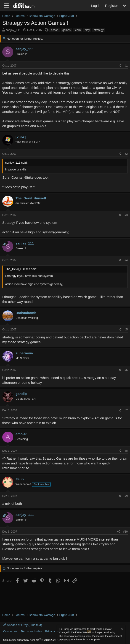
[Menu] (6, 6)
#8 (126, 451)
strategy (99, 30)
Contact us (10, 631)
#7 (126, 410)
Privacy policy (54, 631)
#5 (126, 330)
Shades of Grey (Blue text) (23, 625)
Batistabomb (26, 313)
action (55, 30)
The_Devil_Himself (31, 198)
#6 (126, 370)
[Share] (120, 66)
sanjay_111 (13, 30)
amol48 (21, 434)
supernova (24, 353)
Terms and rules (31, 631)
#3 (126, 215)
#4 (126, 260)
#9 (126, 496)
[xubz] (21, 137)
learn (78, 30)
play (87, 30)
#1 (126, 66)
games (66, 30)
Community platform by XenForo (37, 640)
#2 (126, 154)
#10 (125, 532)
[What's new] (125, 6)
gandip (21, 394)
